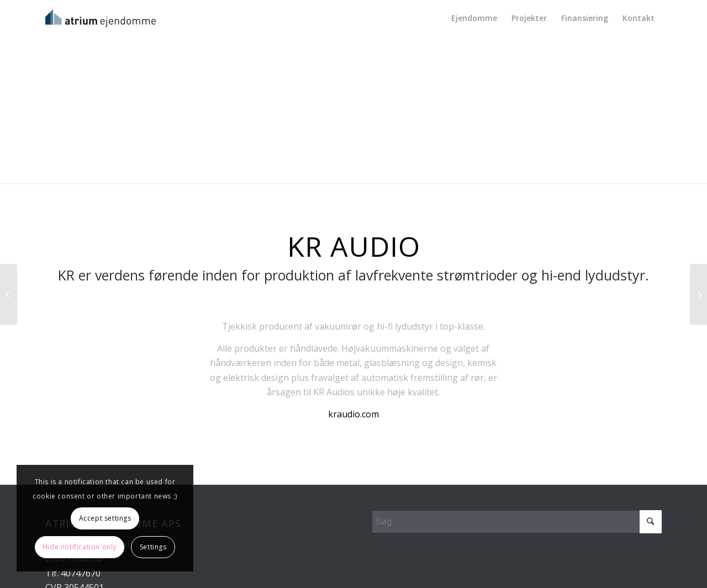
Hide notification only (80, 547)
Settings (153, 547)
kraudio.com (353, 414)
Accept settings (105, 518)
